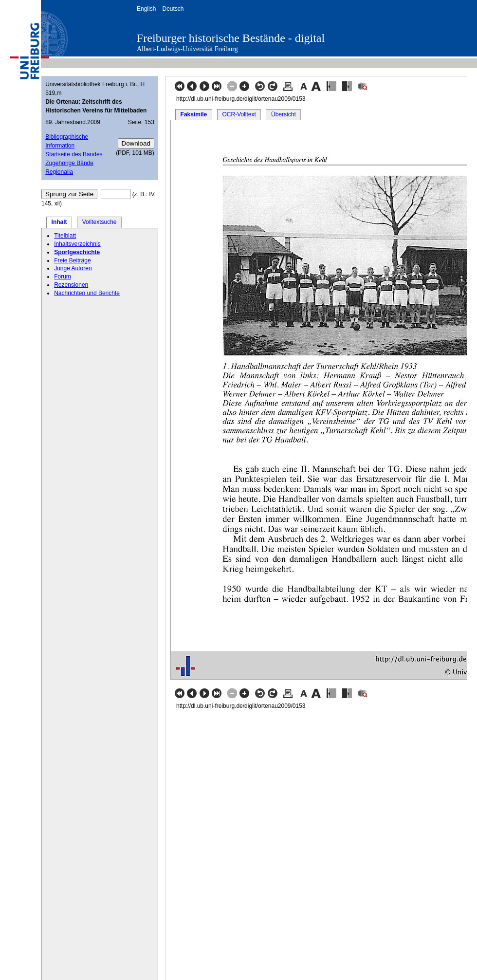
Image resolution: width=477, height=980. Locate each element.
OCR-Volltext (239, 114)
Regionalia (59, 172)
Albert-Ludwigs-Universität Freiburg (187, 49)
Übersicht (284, 114)
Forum (63, 277)
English (146, 9)
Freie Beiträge (72, 260)
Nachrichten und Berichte (87, 293)
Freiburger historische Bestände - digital (231, 38)
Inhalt (59, 222)
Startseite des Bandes (74, 154)
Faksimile (194, 114)
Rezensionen (71, 285)
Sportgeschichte (77, 252)
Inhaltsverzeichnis (77, 244)
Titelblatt (65, 236)
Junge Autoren (73, 268)
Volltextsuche (100, 222)
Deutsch (173, 9)
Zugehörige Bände (69, 163)
